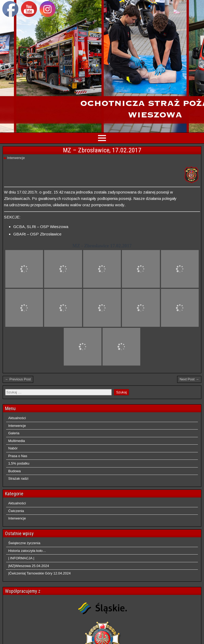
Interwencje (16, 158)
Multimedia (17, 441)
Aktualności (17, 418)
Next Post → (189, 379)
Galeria (14, 433)
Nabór (13, 448)
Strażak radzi (18, 478)
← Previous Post (18, 379)
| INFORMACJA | (21, 558)
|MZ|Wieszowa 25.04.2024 (29, 566)
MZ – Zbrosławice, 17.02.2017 (102, 150)
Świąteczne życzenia (24, 543)
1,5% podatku (19, 463)
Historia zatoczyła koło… (27, 551)
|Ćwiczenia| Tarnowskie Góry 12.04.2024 (39, 573)
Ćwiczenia (16, 511)
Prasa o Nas (18, 456)
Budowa (14, 471)
